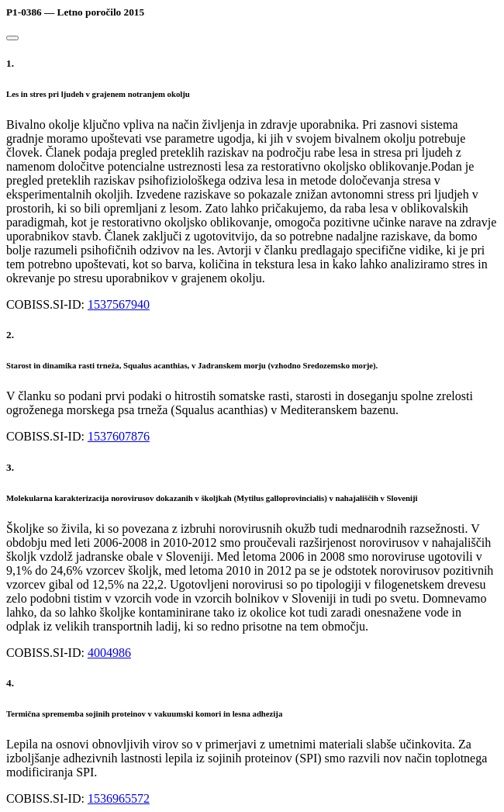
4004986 (109, 653)
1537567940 (119, 304)
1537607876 (119, 436)
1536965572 (119, 798)
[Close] (12, 38)
